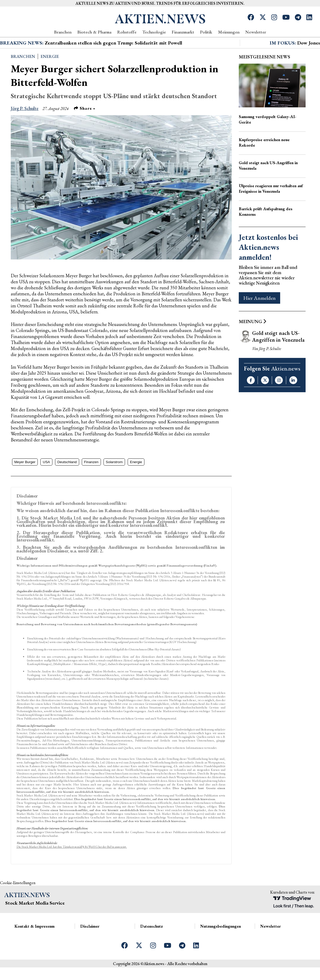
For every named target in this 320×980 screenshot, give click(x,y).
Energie (50, 75)
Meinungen (229, 32)
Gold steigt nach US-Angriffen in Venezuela (268, 184)
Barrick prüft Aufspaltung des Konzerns (266, 230)
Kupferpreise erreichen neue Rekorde (264, 161)
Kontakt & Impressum (34, 945)
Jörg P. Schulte (25, 127)
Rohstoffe (127, 32)
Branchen (63, 32)
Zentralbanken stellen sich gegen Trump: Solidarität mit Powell (113, 62)
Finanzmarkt (183, 32)
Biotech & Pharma (94, 32)
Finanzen (91, 481)
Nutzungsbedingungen (221, 945)
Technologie (154, 32)
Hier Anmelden (259, 317)
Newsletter (256, 32)
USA (46, 481)
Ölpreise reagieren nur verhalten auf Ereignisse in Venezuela (271, 207)
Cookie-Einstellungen (18, 902)
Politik (206, 32)
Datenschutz (151, 945)
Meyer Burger (25, 481)
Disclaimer (90, 945)
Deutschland (67, 481)
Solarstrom (114, 481)
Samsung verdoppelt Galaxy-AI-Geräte (267, 138)
